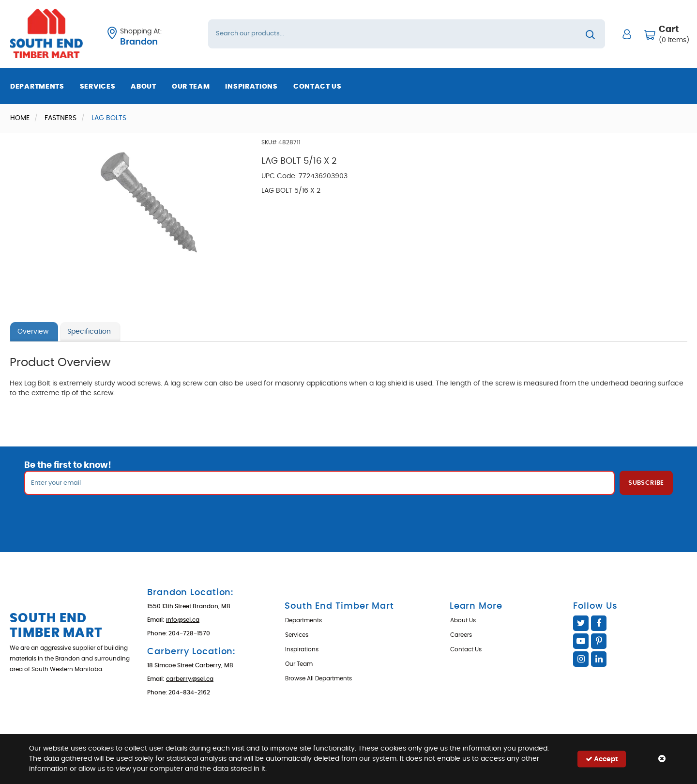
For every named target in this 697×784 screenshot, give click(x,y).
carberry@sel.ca (190, 679)
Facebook (599, 623)
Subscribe (646, 483)
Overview (33, 332)
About (144, 87)
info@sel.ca (183, 620)
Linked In (599, 659)
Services (98, 87)
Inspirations (251, 87)
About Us (463, 620)
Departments (37, 87)
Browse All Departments (318, 678)
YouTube (581, 641)
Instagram (581, 659)
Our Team (191, 87)
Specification (89, 332)
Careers (461, 635)
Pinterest (599, 641)
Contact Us (318, 87)
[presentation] (348, 516)
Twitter (581, 623)
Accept (602, 759)
